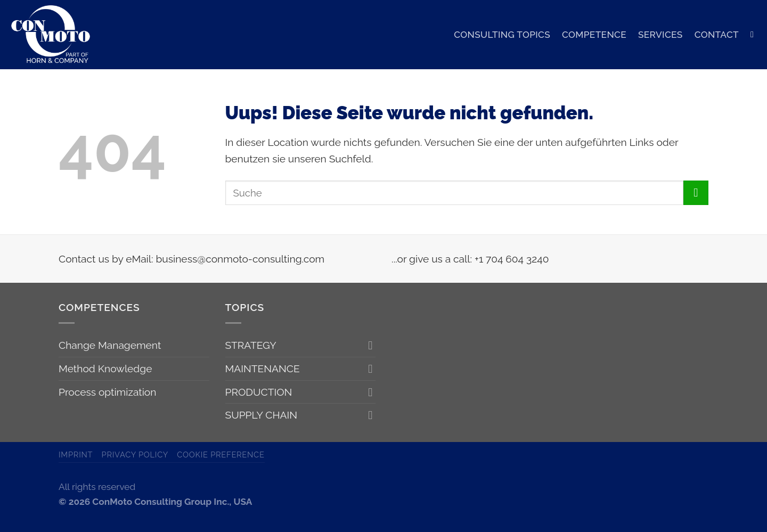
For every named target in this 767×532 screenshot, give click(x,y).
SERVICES (660, 35)
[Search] (755, 34)
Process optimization (107, 392)
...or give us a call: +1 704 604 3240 (470, 259)
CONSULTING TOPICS (502, 35)
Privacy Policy (135, 455)
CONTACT (717, 35)
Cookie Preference (221, 455)
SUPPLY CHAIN (262, 415)
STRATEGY (251, 345)
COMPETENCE (594, 35)
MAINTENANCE (263, 369)
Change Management (110, 345)
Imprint (76, 455)
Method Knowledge (105, 369)
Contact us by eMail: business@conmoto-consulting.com (191, 259)
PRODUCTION (259, 392)
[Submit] (696, 193)
